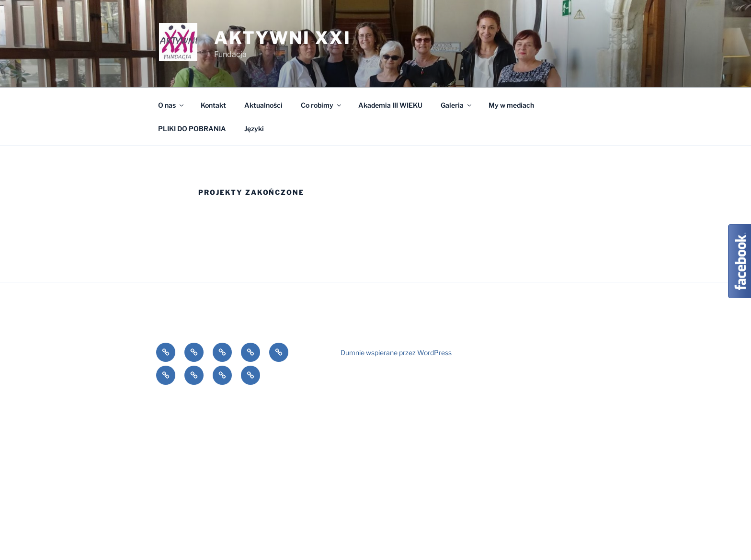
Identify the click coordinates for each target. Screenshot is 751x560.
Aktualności (263, 105)
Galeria (457, 105)
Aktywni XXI (283, 38)
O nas (171, 105)
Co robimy (322, 105)
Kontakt (213, 105)
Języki (254, 129)
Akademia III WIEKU (390, 105)
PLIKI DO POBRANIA (192, 129)
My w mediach (511, 105)
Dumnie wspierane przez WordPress (396, 353)
